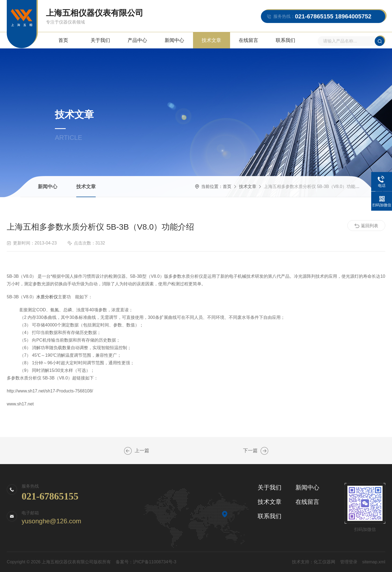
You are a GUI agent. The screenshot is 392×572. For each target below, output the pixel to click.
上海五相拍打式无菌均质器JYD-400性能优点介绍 (128, 451)
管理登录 (349, 562)
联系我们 (285, 40)
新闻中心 (174, 40)
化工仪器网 (324, 562)
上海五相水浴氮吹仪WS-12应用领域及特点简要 (264, 451)
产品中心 (137, 40)
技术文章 (211, 40)
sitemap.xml (374, 562)
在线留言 (248, 40)
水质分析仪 (47, 297)
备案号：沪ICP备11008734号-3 (146, 562)
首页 (63, 40)
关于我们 (100, 40)
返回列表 (366, 226)
